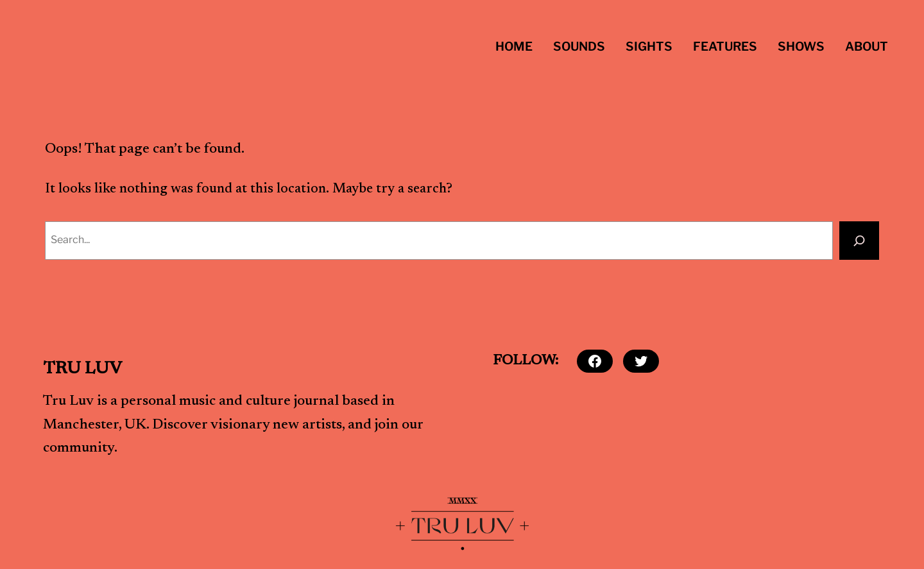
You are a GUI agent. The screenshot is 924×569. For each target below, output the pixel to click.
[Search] (859, 241)
